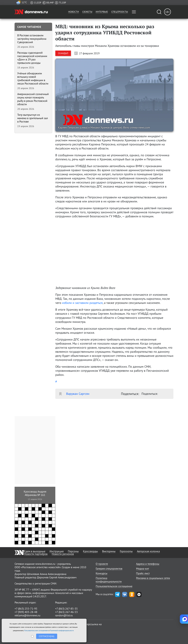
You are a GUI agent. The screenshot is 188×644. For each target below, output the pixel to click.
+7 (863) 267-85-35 (66, 609)
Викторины (109, 551)
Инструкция (57, 551)
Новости (74, 12)
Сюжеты (87, 12)
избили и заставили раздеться (82, 303)
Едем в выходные (35, 551)
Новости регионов (63, 554)
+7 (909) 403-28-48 (26, 612)
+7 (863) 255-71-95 (26, 609)
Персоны (73, 551)
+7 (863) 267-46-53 (66, 612)
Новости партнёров (36, 554)
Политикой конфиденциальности (62, 631)
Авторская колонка (148, 551)
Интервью (102, 12)
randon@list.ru (64, 615)
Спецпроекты (120, 12)
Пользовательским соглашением (36, 631)
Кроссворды (90, 551)
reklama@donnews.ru (27, 615)
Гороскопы (126, 551)
